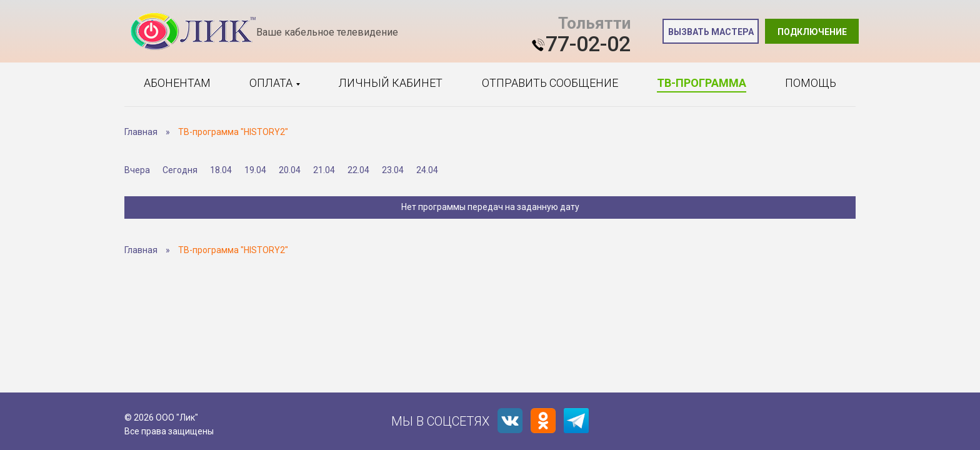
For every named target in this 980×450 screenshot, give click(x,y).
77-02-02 (588, 44)
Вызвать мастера (711, 32)
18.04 (221, 170)
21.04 (324, 170)
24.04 (427, 170)
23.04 (393, 170)
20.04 (290, 170)
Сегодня (180, 170)
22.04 (358, 170)
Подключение (812, 32)
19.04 (255, 170)
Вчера (137, 170)
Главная (141, 132)
